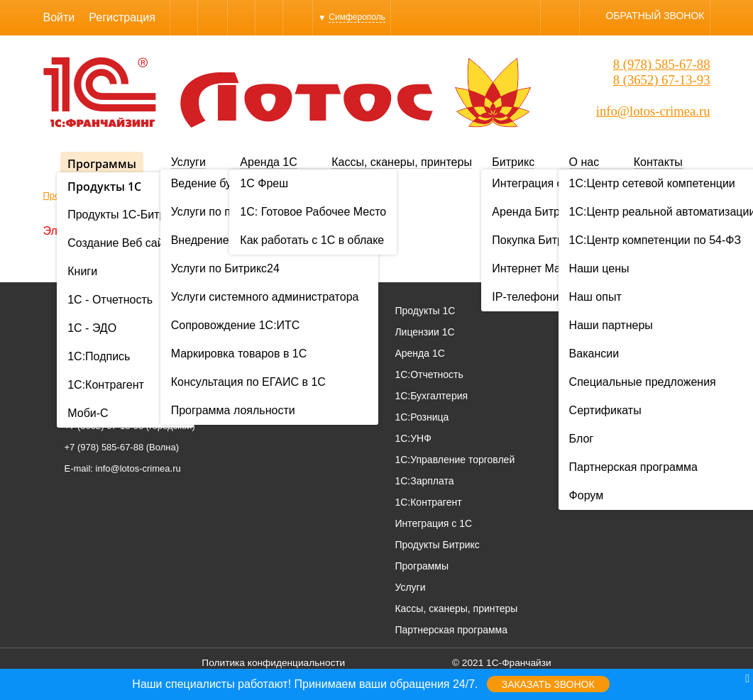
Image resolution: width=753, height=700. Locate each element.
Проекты (665, 332)
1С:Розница (422, 417)
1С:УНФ (413, 438)
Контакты (658, 162)
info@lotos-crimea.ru (653, 111)
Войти (59, 17)
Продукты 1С (425, 311)
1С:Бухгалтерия (431, 396)
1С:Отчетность (429, 374)
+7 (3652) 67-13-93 (104, 426)
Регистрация (122, 17)
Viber (184, 17)
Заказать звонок (548, 684)
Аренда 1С (268, 162)
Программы (102, 164)
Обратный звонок (655, 16)
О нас (584, 162)
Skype (213, 17)
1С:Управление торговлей (455, 460)
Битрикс (513, 162)
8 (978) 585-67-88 (662, 64)
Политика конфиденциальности (273, 663)
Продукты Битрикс (437, 545)
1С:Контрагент (428, 502)
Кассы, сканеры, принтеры (402, 162)
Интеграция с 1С (433, 523)
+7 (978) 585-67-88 (104, 447)
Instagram (269, 17)
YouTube (298, 17)
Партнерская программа (451, 630)
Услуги (188, 162)
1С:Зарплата (424, 481)
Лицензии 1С (424, 332)
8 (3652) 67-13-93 (662, 80)
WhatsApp (241, 17)
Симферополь (357, 17)
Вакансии (667, 374)
